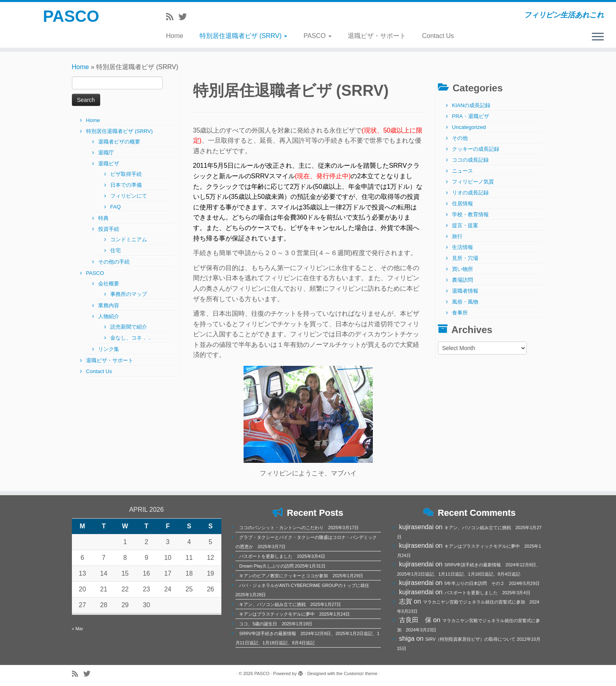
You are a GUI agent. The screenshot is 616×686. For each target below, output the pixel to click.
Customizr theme (361, 673)
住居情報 (463, 204)
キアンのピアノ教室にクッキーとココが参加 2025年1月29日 (301, 576)
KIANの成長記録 (471, 105)
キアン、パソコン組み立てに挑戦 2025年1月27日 (290, 604)
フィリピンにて (129, 196)
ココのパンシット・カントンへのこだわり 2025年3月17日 (299, 528)
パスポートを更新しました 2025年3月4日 (282, 556)
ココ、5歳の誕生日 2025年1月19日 (276, 624)
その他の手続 (114, 262)
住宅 (116, 250)
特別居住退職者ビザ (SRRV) (244, 36)
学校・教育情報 (470, 214)
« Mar (78, 629)
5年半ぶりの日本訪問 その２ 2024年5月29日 (492, 583)
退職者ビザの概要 (119, 142)
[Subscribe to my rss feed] (172, 17)
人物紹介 (109, 316)
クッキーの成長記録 (476, 149)
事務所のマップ (129, 294)
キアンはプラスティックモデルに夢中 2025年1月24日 (294, 614)
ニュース (463, 171)
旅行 (457, 236)
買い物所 (463, 269)
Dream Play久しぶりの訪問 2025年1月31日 (282, 566)
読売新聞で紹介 (129, 327)
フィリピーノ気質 (473, 182)
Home (175, 36)
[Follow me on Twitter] (185, 17)
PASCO (71, 16)
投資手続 (109, 229)
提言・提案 (465, 225)
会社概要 (109, 284)
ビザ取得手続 (126, 174)
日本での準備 (126, 185)
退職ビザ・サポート (377, 36)
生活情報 (463, 247)
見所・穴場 (465, 258)
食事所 (460, 313)
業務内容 (109, 305)
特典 (103, 218)
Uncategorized (469, 127)
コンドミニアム (129, 240)
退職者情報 (465, 291)
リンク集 (109, 349)
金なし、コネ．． (131, 338)
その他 (460, 138)
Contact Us (438, 36)
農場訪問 (463, 280)
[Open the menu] (598, 37)
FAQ (116, 207)
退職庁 (106, 153)
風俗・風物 (465, 302)
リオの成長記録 (470, 193)
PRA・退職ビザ (471, 116)
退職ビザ (109, 164)
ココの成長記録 (470, 160)
